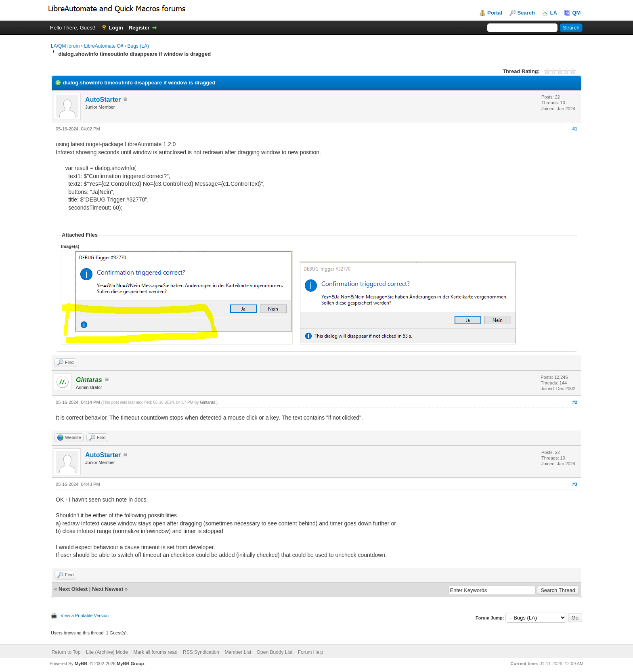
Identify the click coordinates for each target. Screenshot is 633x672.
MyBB (81, 664)
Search (526, 13)
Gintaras (208, 402)
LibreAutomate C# (104, 46)
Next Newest (108, 589)
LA (553, 13)
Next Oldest (73, 589)
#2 (575, 402)
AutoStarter (103, 100)
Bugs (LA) (138, 46)
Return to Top (66, 652)
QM (576, 13)
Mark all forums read (155, 652)
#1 (575, 129)
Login (116, 28)
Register (139, 28)
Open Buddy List (275, 652)
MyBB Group (130, 664)
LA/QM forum (65, 46)
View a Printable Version (85, 615)
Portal (495, 13)
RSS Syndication (201, 652)
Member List (238, 652)
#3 (575, 484)
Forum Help (311, 652)
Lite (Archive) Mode (107, 652)
